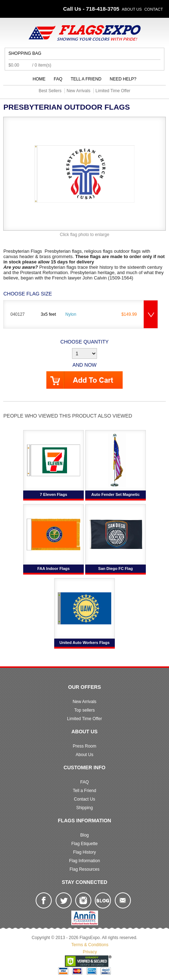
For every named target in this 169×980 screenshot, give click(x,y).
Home (39, 79)
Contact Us (84, 799)
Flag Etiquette (84, 844)
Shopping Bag (25, 53)
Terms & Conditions (90, 945)
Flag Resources (84, 869)
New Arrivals (85, 702)
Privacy (90, 952)
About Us (132, 9)
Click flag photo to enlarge (85, 235)
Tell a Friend (86, 79)
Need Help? (123, 79)
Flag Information (85, 861)
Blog (84, 835)
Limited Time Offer (84, 719)
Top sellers (84, 710)
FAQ (58, 79)
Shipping (85, 808)
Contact (154, 9)
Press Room (84, 746)
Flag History (84, 852)
